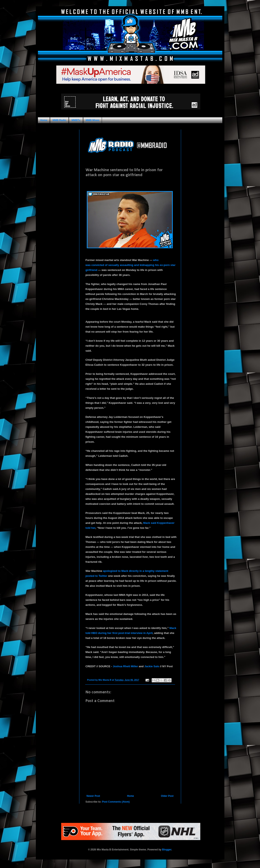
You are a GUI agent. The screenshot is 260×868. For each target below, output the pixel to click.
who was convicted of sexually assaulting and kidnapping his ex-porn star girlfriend (131, 265)
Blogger (167, 850)
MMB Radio (59, 120)
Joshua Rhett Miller (125, 666)
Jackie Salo (152, 666)
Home (44, 120)
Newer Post (93, 796)
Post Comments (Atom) (116, 802)
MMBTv (76, 120)
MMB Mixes (93, 120)
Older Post (167, 796)
